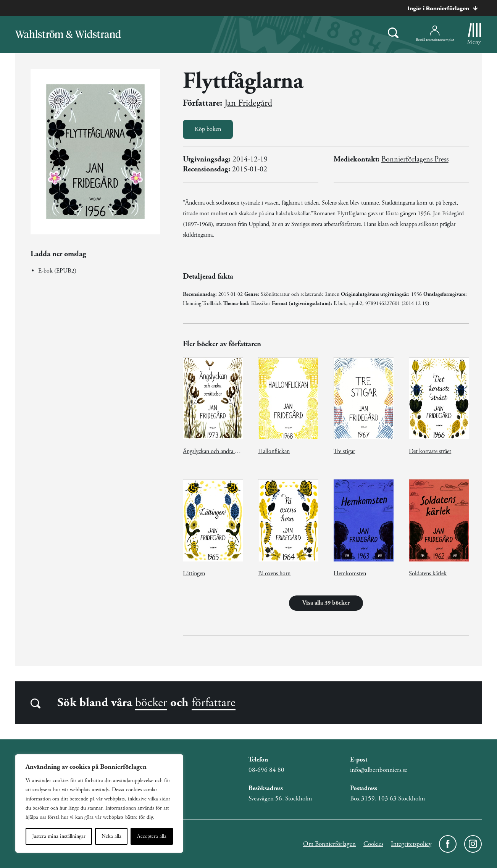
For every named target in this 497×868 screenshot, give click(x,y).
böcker (151, 703)
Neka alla (111, 836)
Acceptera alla (152, 836)
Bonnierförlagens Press (415, 159)
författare (214, 703)
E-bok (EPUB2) (57, 271)
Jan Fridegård (248, 103)
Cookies (373, 844)
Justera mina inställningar (59, 836)
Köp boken (208, 129)
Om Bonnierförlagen (329, 844)
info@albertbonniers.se (379, 770)
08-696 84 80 (266, 770)
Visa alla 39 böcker (326, 603)
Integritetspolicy (411, 844)
